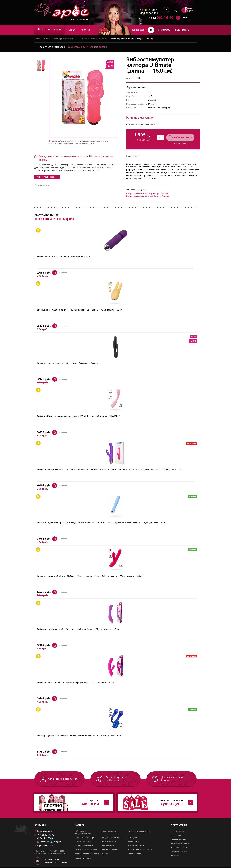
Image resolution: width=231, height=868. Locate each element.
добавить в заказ (180, 138)
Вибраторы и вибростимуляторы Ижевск (147, 194)
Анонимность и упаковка (181, 844)
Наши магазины (182, 30)
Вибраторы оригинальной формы (98, 39)
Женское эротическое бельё (140, 850)
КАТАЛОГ (51, 30)
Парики (105, 855)
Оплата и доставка (178, 840)
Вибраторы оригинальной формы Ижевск (148, 196)
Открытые (71, 803)
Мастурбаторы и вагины (111, 838)
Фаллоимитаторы (109, 832)
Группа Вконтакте (44, 846)
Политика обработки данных (55, 863)
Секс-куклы (133, 838)
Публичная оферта (51, 860)
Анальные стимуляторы (85, 838)
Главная (37, 39)
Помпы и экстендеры (84, 842)
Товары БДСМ (134, 842)
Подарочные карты (83, 858)
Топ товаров (138, 30)
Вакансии (175, 856)
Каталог (48, 39)
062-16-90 (159, 18)
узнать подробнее (47, 177)
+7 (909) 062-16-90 (44, 836)
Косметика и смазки (136, 846)
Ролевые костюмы (136, 855)
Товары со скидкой (179, 852)
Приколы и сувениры (110, 850)
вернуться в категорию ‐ (71, 47)
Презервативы (108, 846)
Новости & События (179, 848)
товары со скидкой (155, 803)
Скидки (76, 30)
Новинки (89, 30)
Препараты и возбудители (86, 850)
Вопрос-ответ (176, 836)
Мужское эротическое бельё (87, 855)
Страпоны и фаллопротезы (139, 832)
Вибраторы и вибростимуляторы (68, 39)
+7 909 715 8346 (45, 839)
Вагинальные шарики (84, 846)
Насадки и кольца (109, 842)
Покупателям (165, 30)
